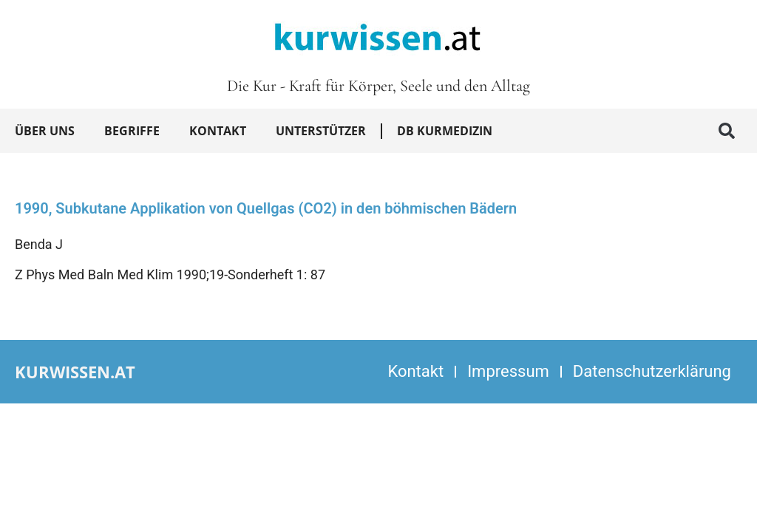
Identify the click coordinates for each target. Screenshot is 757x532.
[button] (727, 131)
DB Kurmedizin (445, 131)
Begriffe (132, 131)
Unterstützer (321, 131)
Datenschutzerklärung (652, 371)
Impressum (508, 371)
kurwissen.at (75, 372)
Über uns (45, 131)
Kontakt (218, 131)
